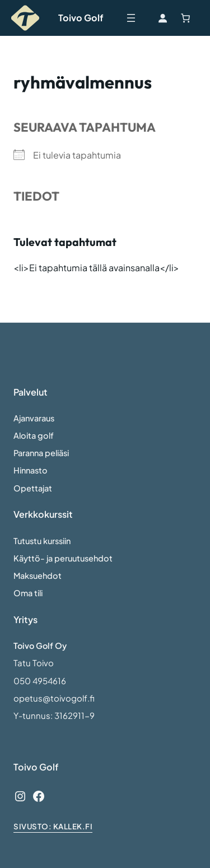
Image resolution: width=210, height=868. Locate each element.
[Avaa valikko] (131, 18)
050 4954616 (40, 681)
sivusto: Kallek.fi (53, 826)
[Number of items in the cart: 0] (185, 18)
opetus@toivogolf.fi (54, 698)
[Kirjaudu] (162, 18)
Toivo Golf (81, 18)
